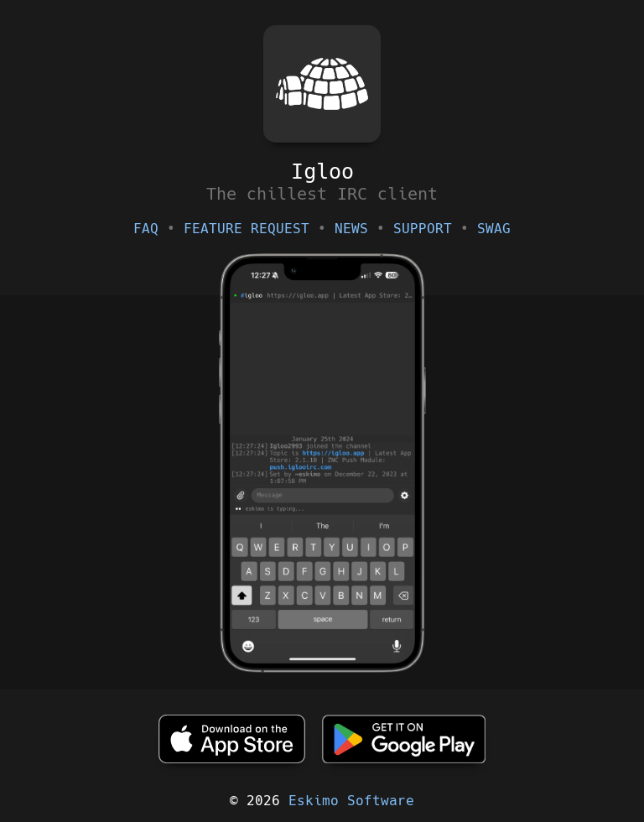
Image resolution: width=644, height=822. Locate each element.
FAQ (146, 229)
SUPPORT (423, 229)
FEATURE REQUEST (247, 229)
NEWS (351, 229)
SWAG (494, 229)
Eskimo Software (351, 801)
